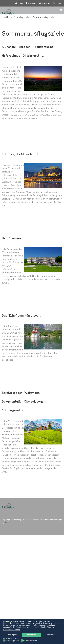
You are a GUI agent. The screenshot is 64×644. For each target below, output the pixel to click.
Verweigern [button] (12, 635)
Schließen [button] (51, 635)
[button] (61, 10)
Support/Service (30, 641)
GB (6, 523)
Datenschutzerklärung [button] (12, 630)
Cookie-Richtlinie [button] (48, 627)
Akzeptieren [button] (32, 635)
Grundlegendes (12, 641)
